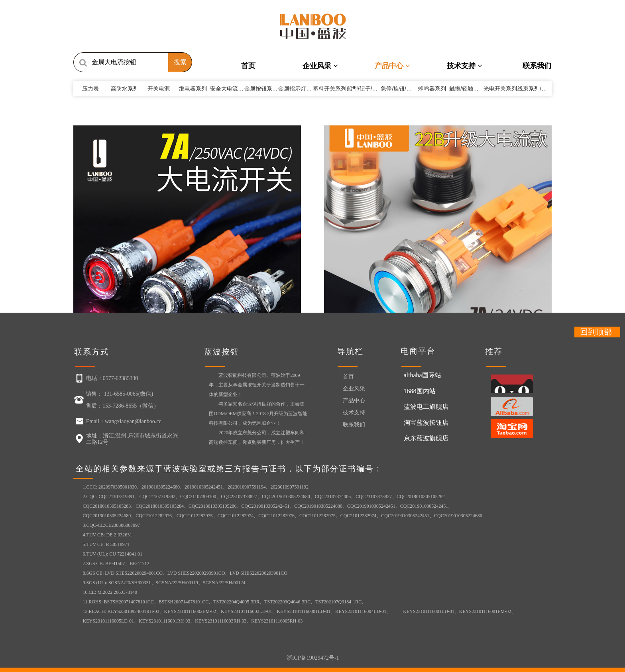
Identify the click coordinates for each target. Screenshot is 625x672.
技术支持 (465, 66)
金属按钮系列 (264, 89)
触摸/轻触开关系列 (472, 89)
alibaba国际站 (423, 375)
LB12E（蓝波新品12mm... (101, 250)
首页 (248, 66)
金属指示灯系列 (301, 89)
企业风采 (320, 66)
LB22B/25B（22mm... (217, 250)
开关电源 (159, 89)
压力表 (90, 89)
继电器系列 (193, 89)
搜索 (180, 62)
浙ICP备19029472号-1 (313, 658)
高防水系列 (125, 89)
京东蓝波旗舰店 (426, 438)
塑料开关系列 (330, 89)
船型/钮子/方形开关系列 (376, 89)
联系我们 (537, 66)
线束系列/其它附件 (540, 89)
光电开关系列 (500, 89)
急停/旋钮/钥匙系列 (405, 89)
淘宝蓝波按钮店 (426, 423)
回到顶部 (596, 332)
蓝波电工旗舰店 (426, 407)
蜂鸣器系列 (432, 89)
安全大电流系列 (232, 89)
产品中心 (392, 66)
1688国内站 (420, 391)
